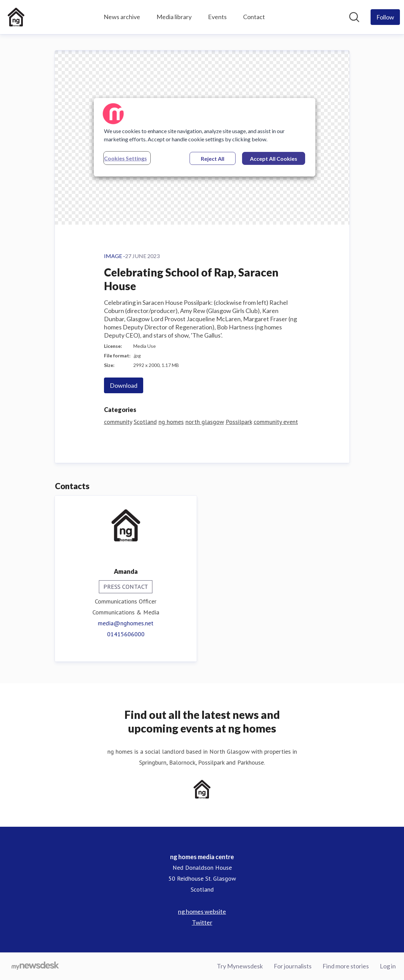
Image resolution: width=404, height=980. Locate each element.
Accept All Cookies (274, 159)
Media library (174, 17)
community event (276, 422)
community (118, 422)
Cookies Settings (125, 158)
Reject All (213, 159)
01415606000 (126, 634)
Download (124, 385)
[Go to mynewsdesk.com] (35, 966)
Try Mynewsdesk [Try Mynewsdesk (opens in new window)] (240, 966)
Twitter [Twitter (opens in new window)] (202, 922)
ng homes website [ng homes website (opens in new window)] (202, 911)
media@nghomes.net (126, 623)
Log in (388, 966)
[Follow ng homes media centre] (385, 17)
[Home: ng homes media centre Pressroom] (16, 17)
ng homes (171, 422)
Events (217, 17)
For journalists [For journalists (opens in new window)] (293, 966)
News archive (122, 17)
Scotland (145, 422)
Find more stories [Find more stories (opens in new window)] (346, 966)
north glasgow (205, 422)
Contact (254, 17)
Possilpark (239, 422)
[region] (205, 137)
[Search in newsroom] (354, 17)
